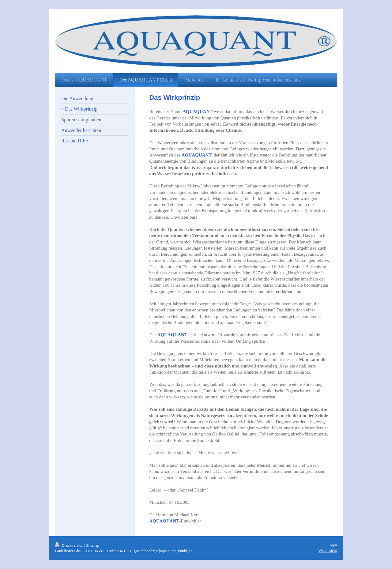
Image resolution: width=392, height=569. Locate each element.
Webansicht (328, 550)
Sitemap (93, 545)
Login (332, 545)
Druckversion (70, 545)
